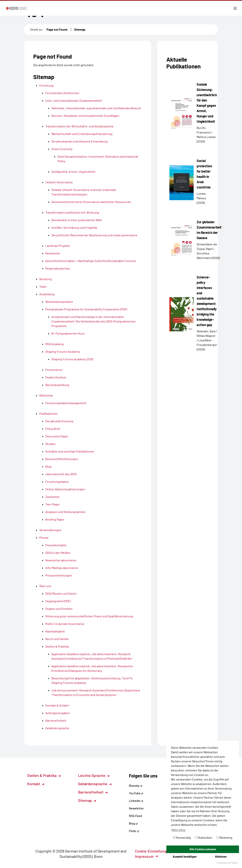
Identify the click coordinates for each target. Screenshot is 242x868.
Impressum (146, 856)
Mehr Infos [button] (178, 830)
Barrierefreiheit (93, 792)
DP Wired (233, 863)
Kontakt (36, 784)
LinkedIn (136, 801)
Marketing (224, 837)
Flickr (134, 831)
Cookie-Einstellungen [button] (155, 851)
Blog (133, 823)
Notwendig (182, 837)
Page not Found (57, 29)
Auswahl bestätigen (185, 857)
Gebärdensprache (95, 784)
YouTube (136, 793)
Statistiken (204, 837)
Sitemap (80, 29)
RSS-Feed (135, 816)
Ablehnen (221, 857)
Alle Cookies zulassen (203, 849)
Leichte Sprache (94, 775)
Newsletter (136, 808)
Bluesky (136, 785)
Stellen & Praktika (44, 775)
